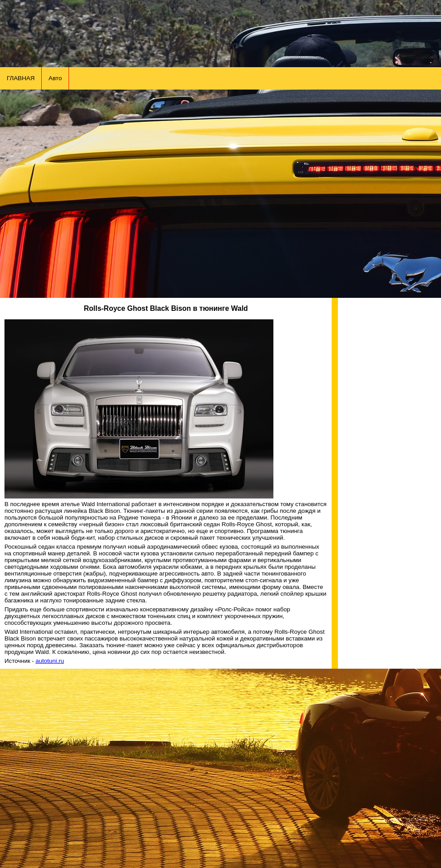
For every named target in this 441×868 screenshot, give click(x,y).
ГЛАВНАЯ (21, 78)
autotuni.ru (50, 661)
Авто (55, 78)
